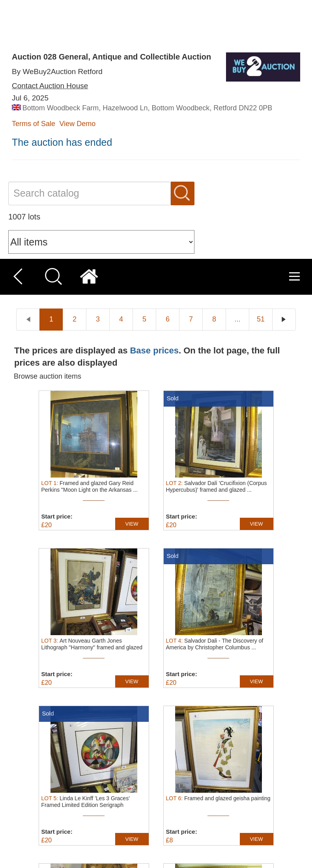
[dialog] (156, 813)
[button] (107, 858)
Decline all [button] (244, 822)
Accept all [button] (244, 804)
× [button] (303, 768)
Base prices (154, 91)
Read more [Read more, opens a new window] (32, 813)
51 (261, 60)
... (237, 60)
